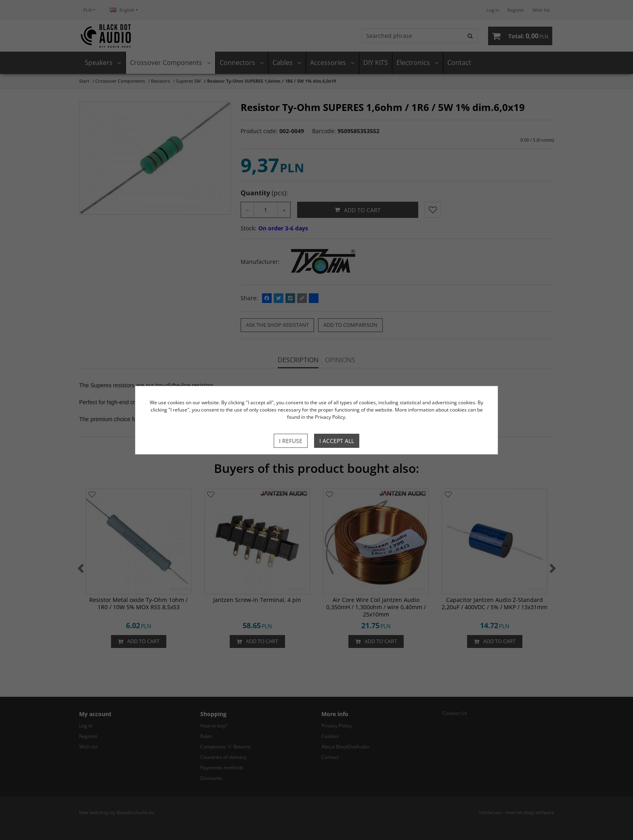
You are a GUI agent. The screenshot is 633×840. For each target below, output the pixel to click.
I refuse (291, 441)
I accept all (337, 441)
